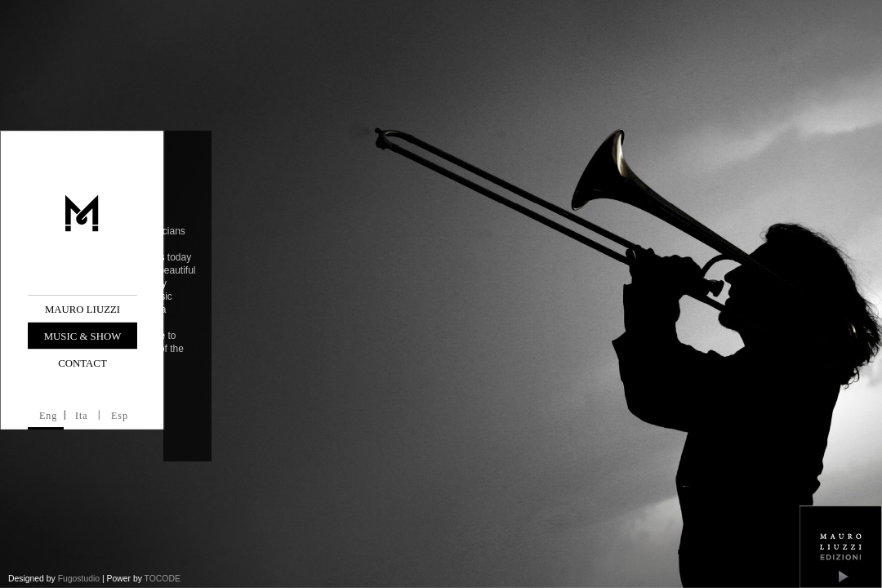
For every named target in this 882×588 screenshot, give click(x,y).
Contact (82, 363)
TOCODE (163, 579)
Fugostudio (79, 579)
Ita (82, 416)
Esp (120, 416)
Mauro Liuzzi (82, 310)
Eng (48, 416)
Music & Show (83, 336)
